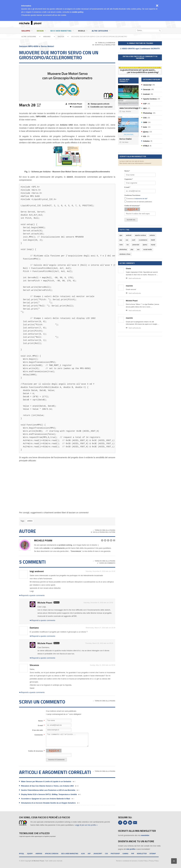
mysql (153, 245)
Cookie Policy (143, 861)
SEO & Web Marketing (70, 854)
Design (41, 31)
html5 (153, 240)
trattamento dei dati (141, 199)
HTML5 (146, 146)
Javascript (147, 85)
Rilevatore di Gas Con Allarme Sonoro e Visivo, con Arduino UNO (47, 786)
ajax (121, 235)
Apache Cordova (150, 99)
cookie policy (77, 12)
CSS (145, 118)
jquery (145, 245)
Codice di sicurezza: (36, 751)
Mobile (83, 31)
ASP (145, 104)
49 (77, 786)
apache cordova (140, 235)
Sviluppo (27, 31)
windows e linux (125, 254)
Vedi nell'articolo (133, 278)
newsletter (145, 835)
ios (128, 245)
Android (146, 94)
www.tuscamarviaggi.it (128, 108)
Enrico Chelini (126, 139)
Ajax (83, 854)
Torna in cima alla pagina (104, 530)
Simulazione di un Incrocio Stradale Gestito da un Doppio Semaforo (48, 803)
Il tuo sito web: (38, 730)
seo (138, 249)
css (127, 240)
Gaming (125, 854)
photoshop (123, 249)
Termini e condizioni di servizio (126, 861)
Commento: (39, 735)
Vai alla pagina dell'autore (103, 532)
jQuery (146, 132)
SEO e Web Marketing (62, 31)
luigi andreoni (37, 571)
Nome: (41, 721)
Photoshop (148, 113)
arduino (30, 521)
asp (121, 240)
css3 (133, 240)
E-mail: (41, 725)
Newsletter (142, 854)
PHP (133, 854)
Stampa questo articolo (99, 104)
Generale (147, 90)
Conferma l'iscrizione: (132, 195)
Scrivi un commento (106, 563)
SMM (145, 122)
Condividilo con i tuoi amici (100, 107)
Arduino (47, 37)
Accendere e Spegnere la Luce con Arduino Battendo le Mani (46, 799)
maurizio (129, 286)
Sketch (61, 37)
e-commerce (143, 240)
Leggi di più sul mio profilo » (86, 825)
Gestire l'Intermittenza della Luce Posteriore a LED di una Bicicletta (48, 790)
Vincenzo (34, 665)
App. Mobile (125, 111)
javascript (136, 245)
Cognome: (129, 179)
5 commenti (76, 107)
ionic (121, 245)
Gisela (128, 269)
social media (147, 249)
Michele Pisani (43, 540)
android (129, 235)
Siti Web (124, 142)
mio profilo (131, 849)
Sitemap (153, 854)
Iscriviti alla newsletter (104, 45)
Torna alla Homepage (105, 43)
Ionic (145, 127)
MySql (22, 854)
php (132, 249)
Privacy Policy (154, 861)
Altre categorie (101, 31)
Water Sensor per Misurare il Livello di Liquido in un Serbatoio (46, 782)
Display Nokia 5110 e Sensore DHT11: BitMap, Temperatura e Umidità (49, 794)
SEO (145, 108)
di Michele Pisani (74, 104)
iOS (145, 136)
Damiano (34, 628)
